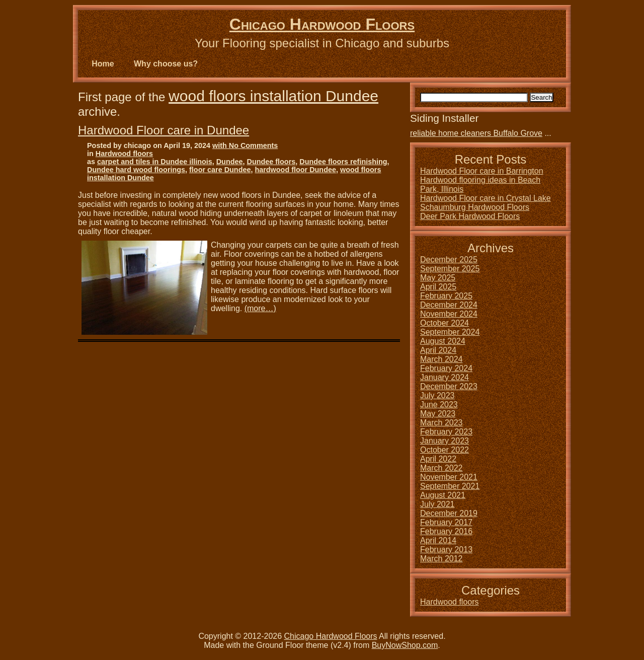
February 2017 (446, 522)
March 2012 (441, 559)
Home (103, 64)
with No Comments (245, 145)
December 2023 (449, 386)
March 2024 (441, 359)
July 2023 (437, 395)
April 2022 (438, 459)
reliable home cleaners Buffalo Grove (476, 133)
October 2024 (445, 323)
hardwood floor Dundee (295, 170)
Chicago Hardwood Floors (322, 24)
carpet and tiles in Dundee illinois (155, 162)
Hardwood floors (124, 154)
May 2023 (438, 414)
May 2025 (438, 278)
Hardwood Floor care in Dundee (164, 130)
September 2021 (450, 486)
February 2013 (446, 549)
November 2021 (449, 477)
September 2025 (450, 269)
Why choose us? (166, 64)
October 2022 (445, 450)
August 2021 (443, 495)
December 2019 (449, 513)
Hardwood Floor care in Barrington (482, 171)
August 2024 (443, 341)
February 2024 (446, 368)
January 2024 (445, 377)
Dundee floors (271, 162)
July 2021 (437, 504)
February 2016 (446, 531)
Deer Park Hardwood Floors (470, 216)
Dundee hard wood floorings (136, 170)
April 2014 (438, 540)
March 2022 (441, 468)
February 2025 (446, 296)
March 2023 (441, 423)
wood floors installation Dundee (273, 96)
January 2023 (445, 441)
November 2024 (449, 314)
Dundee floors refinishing (343, 162)
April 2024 (438, 350)
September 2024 (450, 332)
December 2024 (449, 305)
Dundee (230, 162)
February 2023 (446, 432)
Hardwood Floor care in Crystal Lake (486, 198)
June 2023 (439, 405)
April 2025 (438, 287)
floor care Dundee (220, 170)
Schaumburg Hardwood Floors (475, 207)
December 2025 (449, 260)
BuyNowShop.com (405, 645)
